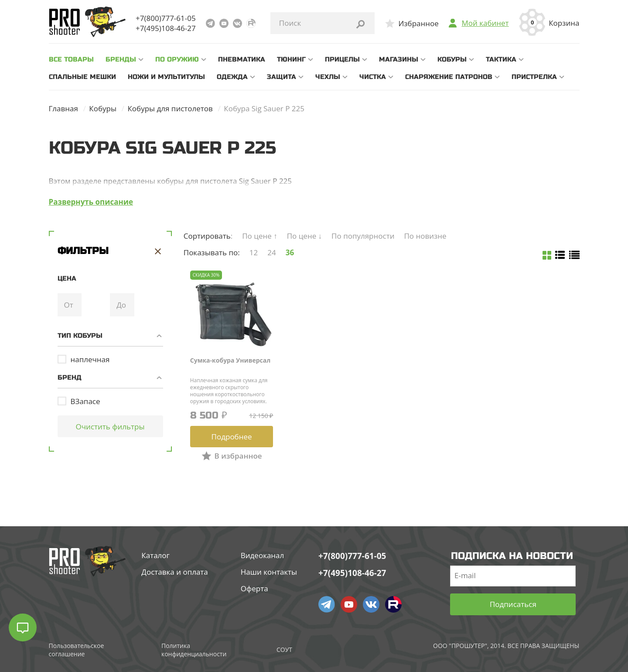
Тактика (501, 59)
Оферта (254, 588)
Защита (282, 77)
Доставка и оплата (174, 572)
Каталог (155, 555)
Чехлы (328, 77)
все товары (71, 59)
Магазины (399, 59)
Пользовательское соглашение (77, 650)
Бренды (121, 59)
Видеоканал (263, 555)
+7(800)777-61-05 (166, 18)
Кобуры (452, 59)
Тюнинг (291, 59)
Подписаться (513, 604)
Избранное (418, 23)
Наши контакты (269, 572)
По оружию (177, 59)
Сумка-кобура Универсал (230, 360)
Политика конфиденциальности (194, 650)
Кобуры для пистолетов (170, 108)
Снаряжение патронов (449, 77)
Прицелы (342, 59)
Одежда (232, 77)
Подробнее (232, 437)
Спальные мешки (82, 77)
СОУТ (284, 650)
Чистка (373, 77)
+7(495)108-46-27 (166, 28)
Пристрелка (534, 77)
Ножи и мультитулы (166, 77)
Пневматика (242, 59)
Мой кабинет (485, 23)
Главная (63, 108)
